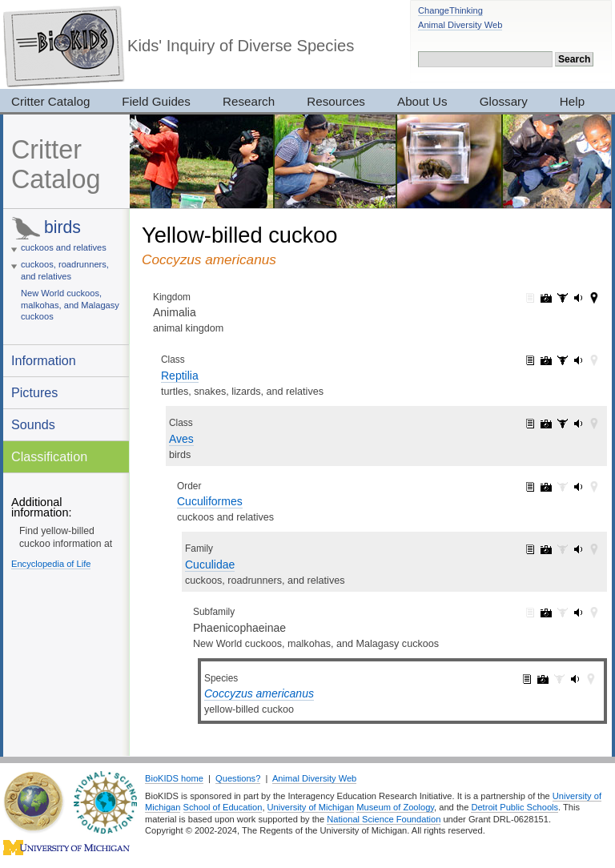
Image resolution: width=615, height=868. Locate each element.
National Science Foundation (384, 819)
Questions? (238, 778)
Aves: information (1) (530, 424)
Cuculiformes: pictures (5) (546, 487)
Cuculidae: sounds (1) (578, 549)
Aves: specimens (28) (562, 424)
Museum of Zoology (395, 807)
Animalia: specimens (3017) (562, 298)
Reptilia (180, 376)
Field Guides (156, 101)
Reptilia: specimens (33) (562, 360)
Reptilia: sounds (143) (578, 360)
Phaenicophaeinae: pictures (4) (546, 613)
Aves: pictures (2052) (546, 424)
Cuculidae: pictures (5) (546, 549)
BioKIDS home (174, 778)
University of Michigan (311, 807)
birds (62, 227)
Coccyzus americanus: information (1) (527, 679)
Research (249, 101)
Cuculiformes (210, 501)
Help (572, 101)
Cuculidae (210, 565)
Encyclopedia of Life (51, 564)
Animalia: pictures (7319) (546, 298)
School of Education (223, 807)
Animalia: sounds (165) (578, 298)
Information (44, 360)
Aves (181, 439)
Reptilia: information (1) (530, 360)
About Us (422, 101)
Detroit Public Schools (515, 807)
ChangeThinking (450, 10)
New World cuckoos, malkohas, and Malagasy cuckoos (70, 305)
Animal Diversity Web (460, 25)
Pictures (34, 392)
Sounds (33, 424)
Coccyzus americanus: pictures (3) (543, 679)
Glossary (504, 101)
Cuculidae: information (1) (530, 549)
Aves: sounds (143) (578, 424)
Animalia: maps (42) (594, 298)
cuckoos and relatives (64, 247)
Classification (49, 456)
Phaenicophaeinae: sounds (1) (578, 613)
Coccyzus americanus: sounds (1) (575, 679)
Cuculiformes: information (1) (530, 487)
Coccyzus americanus (259, 693)
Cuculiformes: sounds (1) (578, 487)
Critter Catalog (56, 165)
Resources (336, 101)
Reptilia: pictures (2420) (546, 360)
